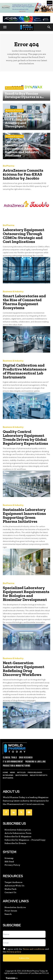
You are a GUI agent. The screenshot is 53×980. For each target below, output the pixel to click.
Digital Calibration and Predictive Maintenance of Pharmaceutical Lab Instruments (25, 371)
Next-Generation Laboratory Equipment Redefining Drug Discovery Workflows (24, 669)
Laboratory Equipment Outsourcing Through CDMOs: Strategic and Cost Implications (24, 236)
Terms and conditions (34, 949)
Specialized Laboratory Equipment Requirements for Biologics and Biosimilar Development (26, 594)
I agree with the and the (26, 950)
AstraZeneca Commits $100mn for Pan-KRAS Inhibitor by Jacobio (23, 174)
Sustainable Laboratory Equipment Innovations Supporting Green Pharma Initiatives (24, 515)
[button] (5, 27)
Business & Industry (14, 88)
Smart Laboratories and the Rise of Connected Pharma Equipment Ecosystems (24, 302)
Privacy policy (14, 952)
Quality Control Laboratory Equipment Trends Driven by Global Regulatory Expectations (25, 437)
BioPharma (9, 166)
